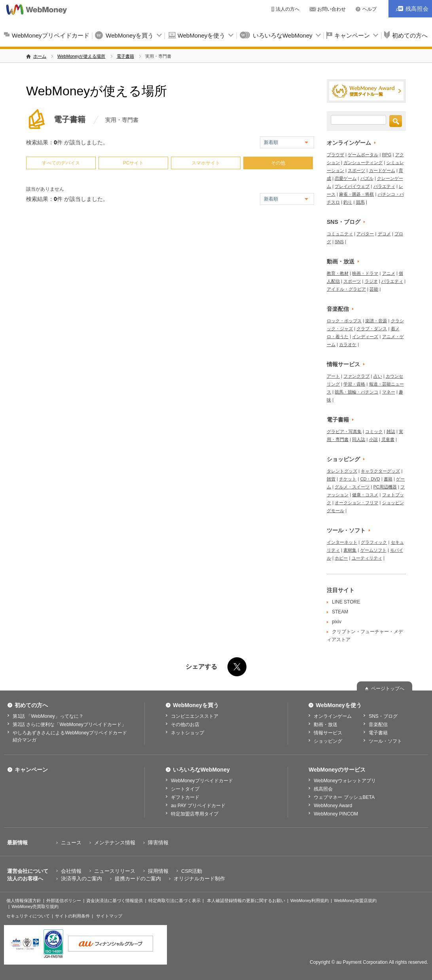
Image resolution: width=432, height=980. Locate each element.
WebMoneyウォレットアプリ (345, 781)
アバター (365, 234)
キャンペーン (352, 35)
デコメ (384, 234)
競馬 (360, 202)
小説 (373, 439)
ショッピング (343, 459)
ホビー (341, 558)
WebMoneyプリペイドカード (51, 35)
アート (333, 376)
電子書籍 (125, 56)
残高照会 (323, 789)
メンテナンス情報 (115, 843)
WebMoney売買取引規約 (35, 906)
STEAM (340, 612)
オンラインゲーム (349, 143)
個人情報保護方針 (24, 901)
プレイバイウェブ (352, 186)
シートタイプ (185, 789)
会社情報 (71, 871)
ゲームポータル (363, 155)
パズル (367, 178)
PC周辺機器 (385, 487)
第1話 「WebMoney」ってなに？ (48, 716)
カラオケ (348, 344)
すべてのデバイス (61, 163)
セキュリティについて (28, 916)
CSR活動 (192, 871)
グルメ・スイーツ (352, 487)
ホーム (40, 56)
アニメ (389, 273)
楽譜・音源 (376, 321)
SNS (339, 242)
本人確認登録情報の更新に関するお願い (246, 901)
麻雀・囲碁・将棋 (356, 194)
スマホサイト (206, 163)
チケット (348, 479)
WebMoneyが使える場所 (81, 56)
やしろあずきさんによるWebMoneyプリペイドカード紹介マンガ (70, 736)
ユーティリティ (367, 558)
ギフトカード (185, 797)
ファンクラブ (356, 376)
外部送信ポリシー (64, 901)
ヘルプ (369, 9)
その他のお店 (185, 725)
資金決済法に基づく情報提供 (115, 901)
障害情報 (158, 843)
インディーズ (365, 337)
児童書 (388, 439)
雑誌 (391, 431)
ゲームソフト (373, 550)
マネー (389, 392)
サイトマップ (109, 916)
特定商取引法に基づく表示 (174, 901)
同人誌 (359, 439)
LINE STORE (346, 602)
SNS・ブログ (344, 222)
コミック (374, 431)
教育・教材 (338, 273)
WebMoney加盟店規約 (355, 901)
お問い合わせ (332, 9)
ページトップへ (388, 689)
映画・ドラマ (365, 273)
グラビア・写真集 (344, 431)
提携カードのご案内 (138, 879)
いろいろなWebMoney (283, 35)
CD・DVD (370, 479)
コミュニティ (340, 234)
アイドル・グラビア (346, 289)
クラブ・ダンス (372, 329)
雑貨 (331, 479)
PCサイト (134, 163)
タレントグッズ (342, 471)
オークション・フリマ (356, 503)
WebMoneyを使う (202, 35)
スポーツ (356, 170)
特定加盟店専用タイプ (195, 814)
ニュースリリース (115, 871)
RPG (387, 155)
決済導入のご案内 (81, 879)
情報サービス (343, 364)
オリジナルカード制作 (199, 879)
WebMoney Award (333, 806)
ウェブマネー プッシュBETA (344, 797)
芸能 (374, 289)
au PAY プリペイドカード (198, 806)
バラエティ (384, 186)
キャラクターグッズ (380, 471)
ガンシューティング (363, 163)
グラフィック (374, 542)
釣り (348, 202)
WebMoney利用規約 (310, 901)
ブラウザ (335, 155)
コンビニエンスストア (195, 716)
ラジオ (371, 281)
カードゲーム (382, 170)
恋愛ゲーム (346, 178)
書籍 (388, 479)
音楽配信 (338, 309)
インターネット (342, 542)
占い (378, 376)
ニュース (71, 843)
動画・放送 (341, 261)
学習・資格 (354, 384)
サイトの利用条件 (72, 916)
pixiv (337, 622)
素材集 (350, 550)
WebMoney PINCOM (336, 814)
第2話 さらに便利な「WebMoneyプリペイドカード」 (69, 725)
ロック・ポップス (344, 321)
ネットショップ (188, 733)
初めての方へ (31, 705)
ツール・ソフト (346, 530)
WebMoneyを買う (130, 35)
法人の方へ (288, 9)
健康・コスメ (365, 495)
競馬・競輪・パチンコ (356, 392)
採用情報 (158, 871)
